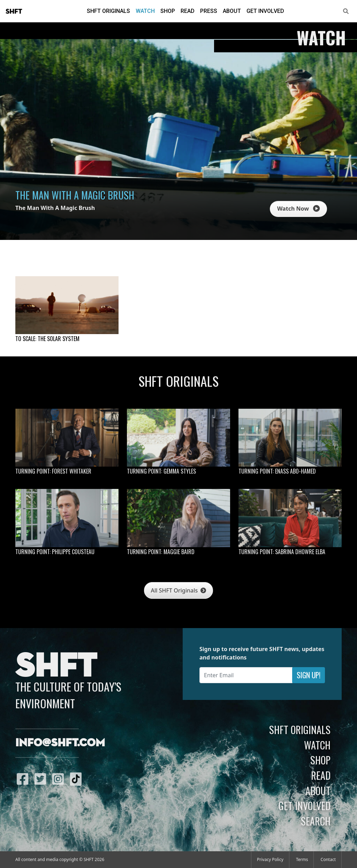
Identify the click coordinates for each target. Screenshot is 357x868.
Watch (145, 11)
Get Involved (265, 11)
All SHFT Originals (179, 590)
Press (209, 11)
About (232, 11)
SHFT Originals (108, 11)
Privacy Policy (270, 859)
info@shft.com (60, 743)
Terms (302, 859)
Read (188, 11)
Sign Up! (309, 675)
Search (316, 821)
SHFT (14, 12)
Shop (168, 11)
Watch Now (298, 209)
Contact (328, 859)
